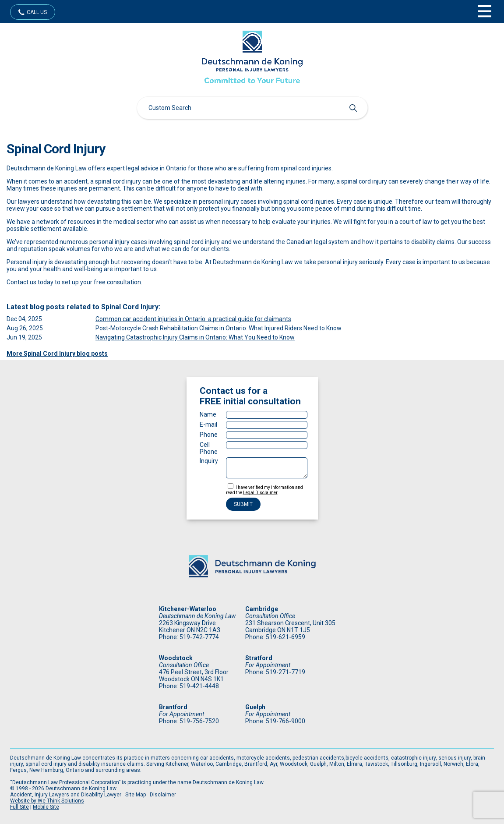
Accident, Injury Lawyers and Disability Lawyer (66, 795)
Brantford (173, 707)
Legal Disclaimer (260, 493)
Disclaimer (163, 795)
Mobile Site (46, 807)
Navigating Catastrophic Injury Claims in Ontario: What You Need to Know (195, 337)
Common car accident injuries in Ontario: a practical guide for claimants (193, 319)
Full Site (19, 807)
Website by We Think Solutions (47, 801)
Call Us (37, 12)
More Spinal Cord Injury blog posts (57, 354)
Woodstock (176, 658)
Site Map (136, 795)
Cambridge (262, 609)
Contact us (21, 282)
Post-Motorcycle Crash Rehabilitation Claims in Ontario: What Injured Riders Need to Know (219, 328)
